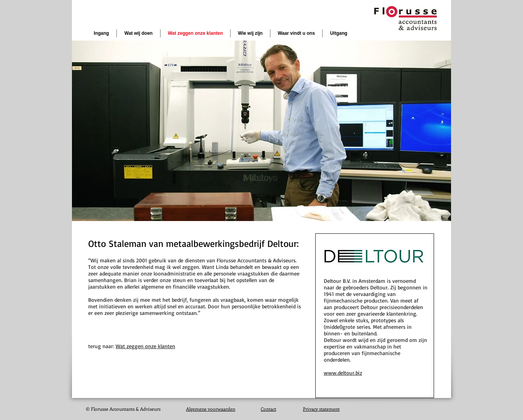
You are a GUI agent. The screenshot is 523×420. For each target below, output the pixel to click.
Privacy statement (321, 409)
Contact (268, 409)
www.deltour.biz (343, 373)
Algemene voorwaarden (211, 409)
